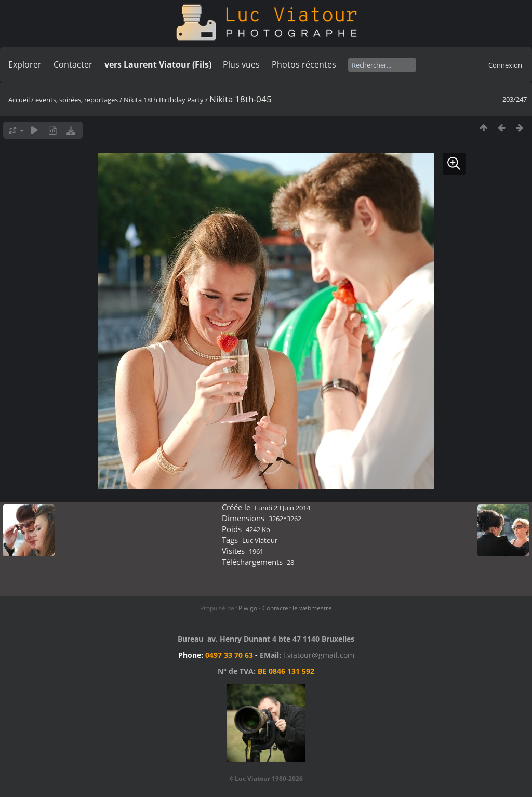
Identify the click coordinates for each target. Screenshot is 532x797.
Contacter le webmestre (297, 608)
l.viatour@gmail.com (319, 655)
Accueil (19, 100)
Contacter (73, 64)
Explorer (25, 64)
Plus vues (241, 64)
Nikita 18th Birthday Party (164, 100)
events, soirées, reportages (77, 100)
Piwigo (248, 608)
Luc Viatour (260, 540)
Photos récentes (304, 64)
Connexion (505, 65)
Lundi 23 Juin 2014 (282, 508)
